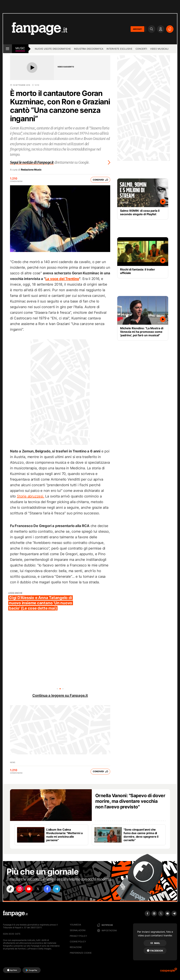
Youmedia (75, 925)
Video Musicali (159, 49)
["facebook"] (50, 889)
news (13, 762)
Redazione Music (31, 170)
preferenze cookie (81, 953)
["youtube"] (30, 889)
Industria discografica (89, 49)
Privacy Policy (78, 936)
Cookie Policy (78, 942)
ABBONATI (137, 29)
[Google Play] (32, 970)
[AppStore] (12, 970)
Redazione (76, 947)
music (20, 48)
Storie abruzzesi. (31, 496)
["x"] (40, 889)
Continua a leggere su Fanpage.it (60, 695)
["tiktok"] (11, 889)
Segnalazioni (78, 930)
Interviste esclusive (119, 49)
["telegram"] (60, 889)
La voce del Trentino (62, 279)
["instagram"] (20, 889)
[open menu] (7, 49)
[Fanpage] (15, 913)
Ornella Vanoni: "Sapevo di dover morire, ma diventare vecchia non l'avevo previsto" (130, 801)
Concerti (141, 49)
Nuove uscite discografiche (53, 49)
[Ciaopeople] (169, 971)
